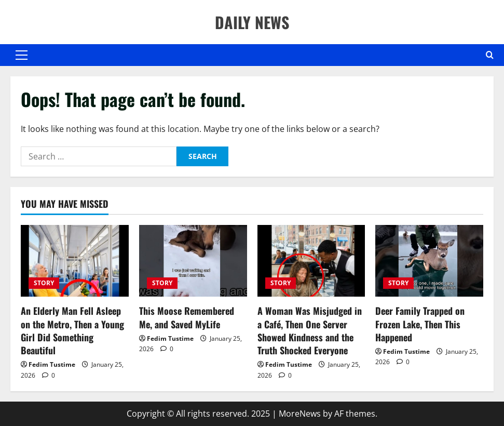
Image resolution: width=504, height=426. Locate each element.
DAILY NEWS (252, 22)
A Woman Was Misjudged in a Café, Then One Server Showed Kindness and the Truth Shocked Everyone (310, 330)
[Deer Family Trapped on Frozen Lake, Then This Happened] (429, 261)
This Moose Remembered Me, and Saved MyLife (187, 317)
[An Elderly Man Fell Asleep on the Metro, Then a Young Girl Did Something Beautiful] (75, 261)
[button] (22, 55)
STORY (44, 283)
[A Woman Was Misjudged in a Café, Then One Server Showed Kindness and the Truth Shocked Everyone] (311, 261)
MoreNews (300, 414)
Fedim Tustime (52, 364)
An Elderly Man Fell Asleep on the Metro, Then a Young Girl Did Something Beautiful (72, 330)
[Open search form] (490, 55)
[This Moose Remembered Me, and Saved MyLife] (193, 261)
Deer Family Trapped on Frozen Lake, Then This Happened (420, 324)
